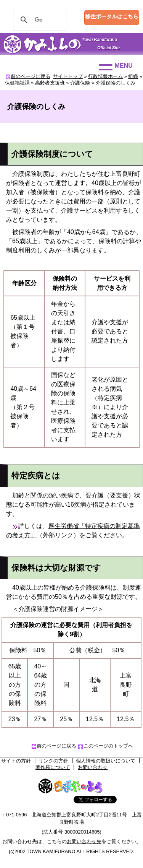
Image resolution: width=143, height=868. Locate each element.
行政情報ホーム (105, 76)
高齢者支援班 (50, 83)
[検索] (39, 20)
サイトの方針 (16, 761)
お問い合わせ (93, 767)
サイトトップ (68, 76)
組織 (133, 76)
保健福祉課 (17, 83)
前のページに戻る (31, 76)
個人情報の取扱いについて (106, 761)
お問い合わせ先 (84, 841)
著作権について (53, 767)
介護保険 (80, 83)
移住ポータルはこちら (112, 16)
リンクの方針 (53, 761)
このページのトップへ (108, 746)
